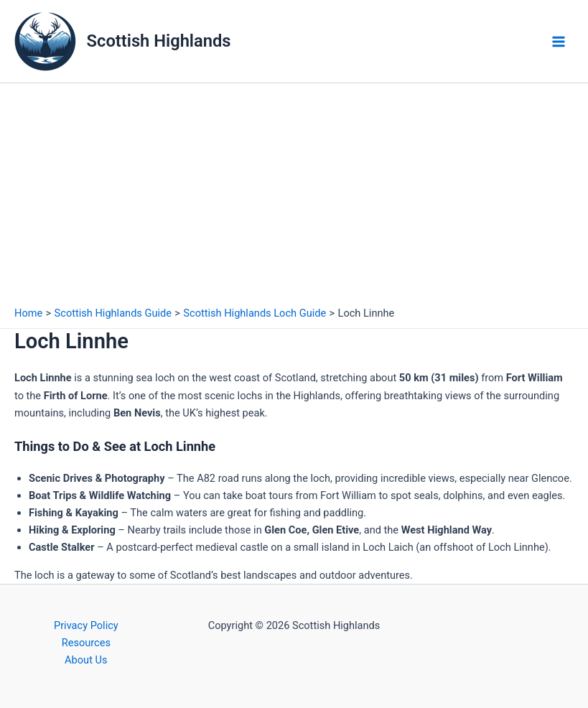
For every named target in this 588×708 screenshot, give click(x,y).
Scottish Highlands (159, 41)
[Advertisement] (294, 191)
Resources (86, 643)
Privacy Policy (86, 625)
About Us (86, 660)
